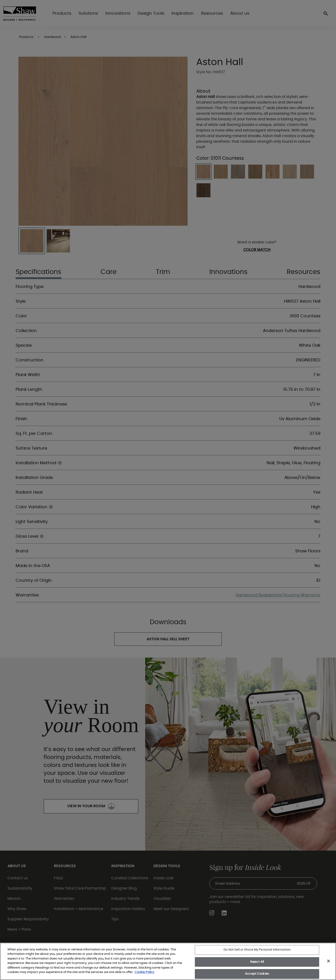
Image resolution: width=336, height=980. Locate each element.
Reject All (257, 962)
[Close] (329, 961)
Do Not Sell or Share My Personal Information (257, 950)
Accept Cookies (257, 974)
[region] (168, 961)
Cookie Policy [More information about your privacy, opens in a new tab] (144, 972)
